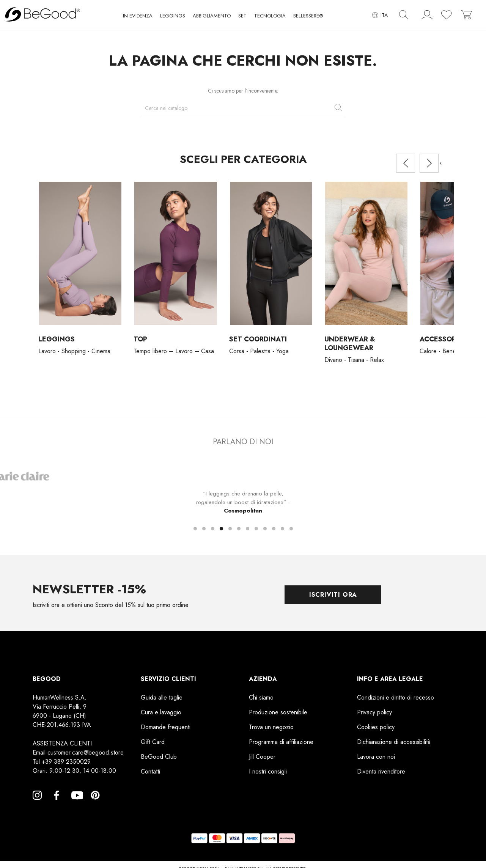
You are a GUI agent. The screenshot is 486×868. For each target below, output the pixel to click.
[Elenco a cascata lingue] (380, 15)
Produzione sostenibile (278, 712)
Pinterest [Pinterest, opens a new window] (95, 804)
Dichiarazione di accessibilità (394, 742)
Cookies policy (376, 727)
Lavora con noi (376, 757)
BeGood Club (159, 757)
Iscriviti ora (333, 595)
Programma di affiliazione (281, 742)
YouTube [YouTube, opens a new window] (76, 804)
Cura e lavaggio (161, 712)
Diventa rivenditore (381, 771)
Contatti (150, 771)
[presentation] (406, 163)
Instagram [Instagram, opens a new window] (37, 804)
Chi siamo (261, 697)
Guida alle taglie (162, 697)
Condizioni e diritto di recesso (396, 697)
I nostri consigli (268, 771)
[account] (427, 16)
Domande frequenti (166, 727)
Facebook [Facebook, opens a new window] (57, 804)
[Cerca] (243, 108)
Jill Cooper (262, 757)
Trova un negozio (271, 727)
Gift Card (153, 742)
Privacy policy (374, 712)
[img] (404, 15)
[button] (138, 17)
